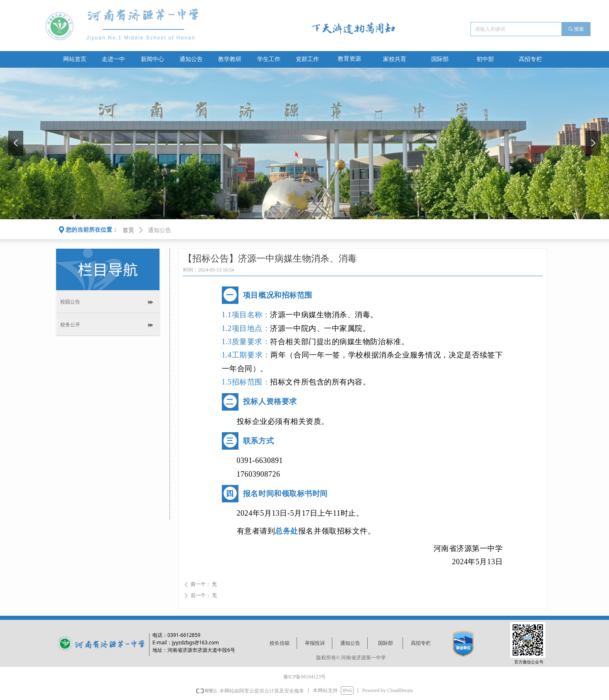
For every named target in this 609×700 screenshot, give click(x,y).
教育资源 (349, 59)
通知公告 (160, 230)
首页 (128, 230)
